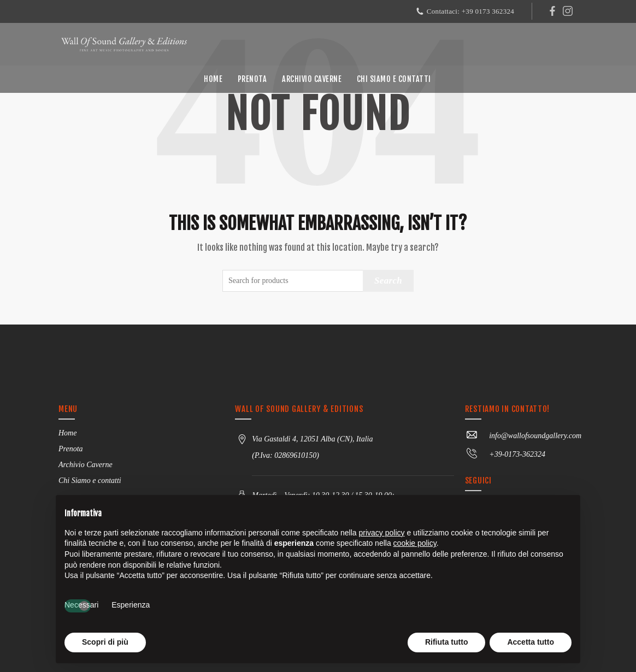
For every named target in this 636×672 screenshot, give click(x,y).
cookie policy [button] (415, 543)
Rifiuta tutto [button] (447, 642)
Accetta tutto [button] (531, 642)
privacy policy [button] (382, 533)
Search (388, 281)
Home (213, 79)
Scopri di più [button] (105, 642)
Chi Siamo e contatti (394, 79)
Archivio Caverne (312, 79)
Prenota (252, 79)
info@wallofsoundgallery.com (523, 436)
